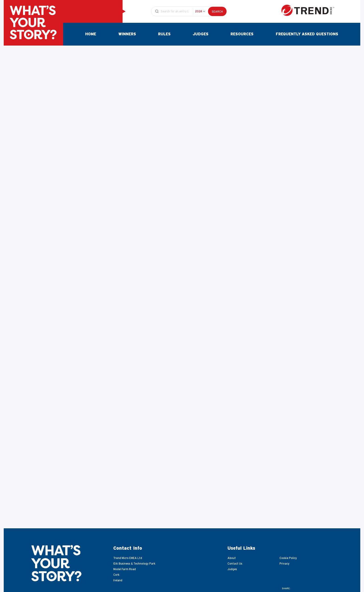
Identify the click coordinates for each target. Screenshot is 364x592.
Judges (201, 34)
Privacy (284, 539)
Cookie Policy (288, 533)
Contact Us (235, 539)
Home (91, 34)
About (232, 533)
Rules (164, 34)
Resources (242, 34)
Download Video (47, 372)
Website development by (304, 586)
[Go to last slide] (13, 440)
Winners (127, 34)
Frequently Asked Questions (307, 34)
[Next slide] (351, 440)
